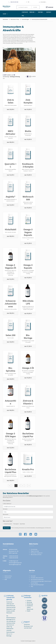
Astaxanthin (10, 402)
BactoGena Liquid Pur (28, 435)
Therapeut (15, 524)
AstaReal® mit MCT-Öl (11, 406)
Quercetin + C (11, 165)
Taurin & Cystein (10, 338)
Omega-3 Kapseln (28, 266)
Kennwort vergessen (37, 553)
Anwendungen (25, 19)
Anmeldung (34, 549)
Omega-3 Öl (28, 368)
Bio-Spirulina (11, 369)
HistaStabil (11, 229)
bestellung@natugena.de (15, 563)
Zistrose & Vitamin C (28, 402)
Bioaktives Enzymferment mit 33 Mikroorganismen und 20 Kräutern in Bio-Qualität (28, 308)
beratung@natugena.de (15, 564)
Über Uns (33, 12)
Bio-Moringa (28, 337)
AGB (6, 579)
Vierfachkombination (28, 105)
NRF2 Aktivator (10, 133)
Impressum (8, 578)
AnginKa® (11, 197)
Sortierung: (6, 77)
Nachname (6, 514)
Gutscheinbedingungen (37, 585)
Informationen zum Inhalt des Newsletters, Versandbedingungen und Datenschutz (35, 528)
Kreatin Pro (28, 469)
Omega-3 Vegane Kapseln (28, 232)
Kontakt (49, 12)
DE (29, 2)
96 (35, 76)
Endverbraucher (7, 524)
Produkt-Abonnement (37, 578)
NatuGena (5, 19)
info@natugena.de (14, 561)
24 (33, 76)
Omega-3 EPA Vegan (11, 435)
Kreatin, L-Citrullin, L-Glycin (28, 472)
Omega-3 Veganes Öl (11, 266)
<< (9, 486)
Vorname (5, 509)
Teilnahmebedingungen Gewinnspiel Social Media (41, 582)
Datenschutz (8, 576)
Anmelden (44, 2)
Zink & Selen (10, 101)
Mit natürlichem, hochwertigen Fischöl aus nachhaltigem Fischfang (28, 372)
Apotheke (22, 524)
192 (4, 78)
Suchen (35, 7)
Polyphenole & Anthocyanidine (10, 309)
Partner (41, 12)
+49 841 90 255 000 (13, 556)
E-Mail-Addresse (7, 504)
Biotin (28, 131)
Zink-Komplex (28, 101)
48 (34, 76)
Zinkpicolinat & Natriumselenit (11, 105)
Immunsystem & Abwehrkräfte (39, 19)
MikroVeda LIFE (28, 302)
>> (29, 486)
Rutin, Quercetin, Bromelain (10, 232)
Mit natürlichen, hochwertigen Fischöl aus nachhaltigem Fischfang (28, 272)
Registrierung (35, 551)
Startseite (25, 12)
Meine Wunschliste (36, 555)
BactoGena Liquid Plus (11, 471)
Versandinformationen (37, 579)
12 (31, 76)
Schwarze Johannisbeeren (11, 304)
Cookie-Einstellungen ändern (28, 641)
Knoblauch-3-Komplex (28, 165)
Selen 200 (10, 335)
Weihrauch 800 (28, 198)
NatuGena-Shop (15, 19)
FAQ (23, 16)
